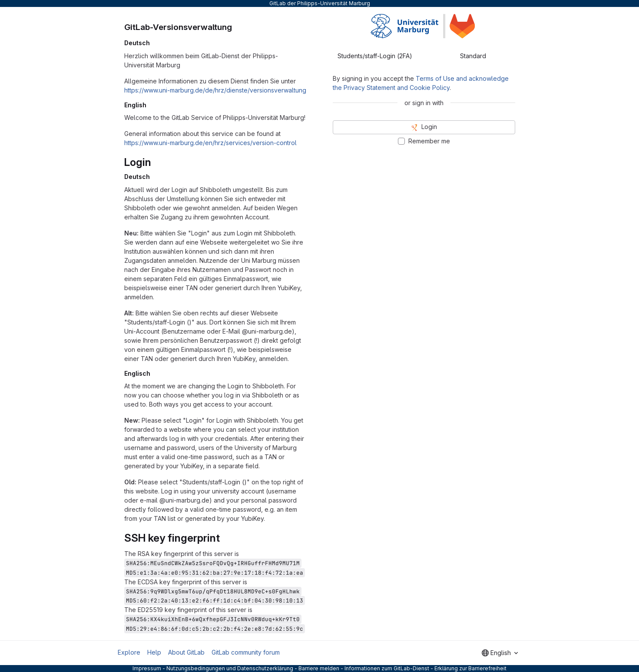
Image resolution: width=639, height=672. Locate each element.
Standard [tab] (473, 56)
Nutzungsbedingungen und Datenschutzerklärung (230, 668)
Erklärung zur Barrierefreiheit (470, 668)
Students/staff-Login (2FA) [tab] (375, 56)
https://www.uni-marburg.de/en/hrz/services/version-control (210, 143)
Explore (129, 652)
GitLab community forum (246, 652)
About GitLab (186, 652)
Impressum (147, 668)
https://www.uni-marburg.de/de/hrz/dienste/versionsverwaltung (215, 90)
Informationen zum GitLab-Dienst (387, 668)
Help (154, 652)
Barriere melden (319, 668)
